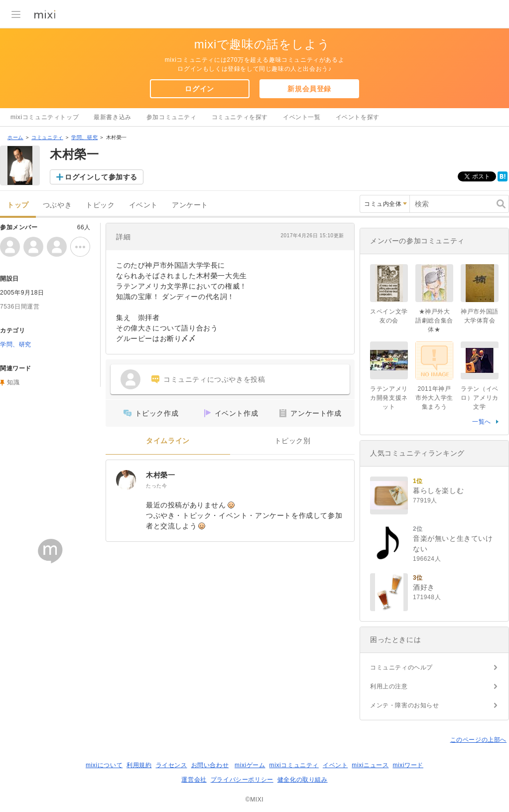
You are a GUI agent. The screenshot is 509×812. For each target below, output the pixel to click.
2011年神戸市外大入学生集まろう (434, 398)
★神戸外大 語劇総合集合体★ (434, 321)
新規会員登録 (309, 89)
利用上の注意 (389, 686)
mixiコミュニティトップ (45, 117)
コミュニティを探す (240, 117)
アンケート (190, 205)
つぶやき (57, 205)
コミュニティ (47, 137)
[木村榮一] (126, 480)
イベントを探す (358, 117)
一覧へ (482, 422)
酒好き (424, 587)
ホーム (15, 137)
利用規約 (139, 765)
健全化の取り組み (303, 780)
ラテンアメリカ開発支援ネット (389, 398)
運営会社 (194, 780)
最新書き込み (113, 117)
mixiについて (104, 765)
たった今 (156, 486)
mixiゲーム (250, 765)
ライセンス (172, 765)
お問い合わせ (210, 765)
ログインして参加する (101, 177)
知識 (13, 382)
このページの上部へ (478, 740)
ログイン (199, 89)
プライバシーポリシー (242, 780)
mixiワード (408, 765)
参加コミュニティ (172, 117)
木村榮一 (160, 475)
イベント (143, 205)
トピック (100, 205)
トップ (18, 205)
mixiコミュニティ (294, 765)
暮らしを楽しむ (438, 490)
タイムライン (168, 441)
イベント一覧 (302, 117)
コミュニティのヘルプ (401, 667)
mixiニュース (370, 765)
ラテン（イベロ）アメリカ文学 (480, 398)
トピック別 (293, 441)
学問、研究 (84, 137)
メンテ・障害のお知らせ (405, 705)
